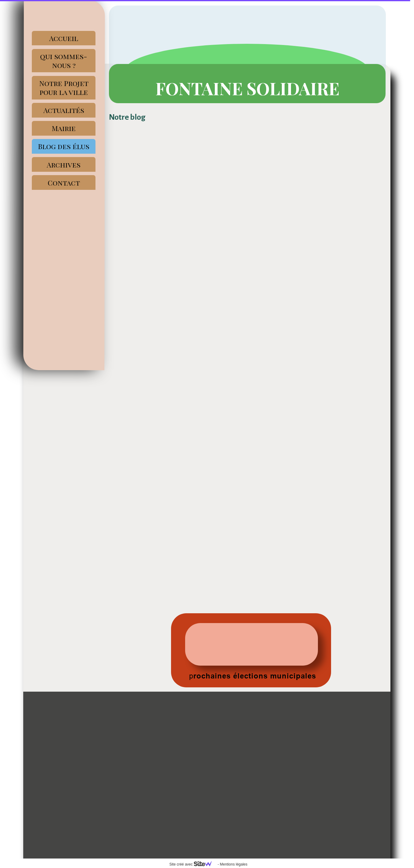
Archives (64, 165)
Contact (64, 183)
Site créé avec (193, 864)
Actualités (64, 110)
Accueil (64, 38)
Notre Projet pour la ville (64, 88)
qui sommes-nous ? (64, 61)
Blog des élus (64, 146)
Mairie (64, 128)
